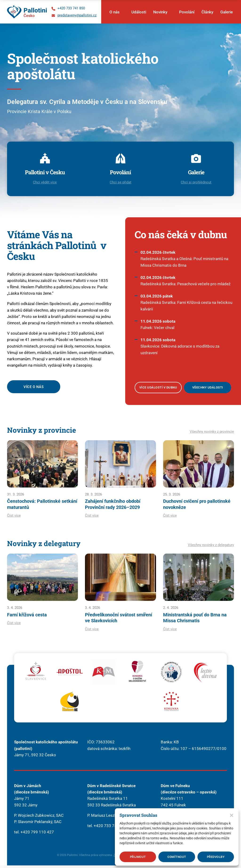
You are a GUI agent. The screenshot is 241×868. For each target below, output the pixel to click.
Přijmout (138, 857)
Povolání (187, 12)
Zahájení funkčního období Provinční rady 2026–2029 (113, 507)
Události (139, 12)
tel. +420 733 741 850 (107, 828)
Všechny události (208, 389)
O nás (114, 12)
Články (207, 12)
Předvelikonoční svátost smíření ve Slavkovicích (118, 620)
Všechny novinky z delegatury (211, 547)
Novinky (160, 12)
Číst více (14, 518)
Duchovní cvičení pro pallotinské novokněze (197, 507)
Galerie (227, 12)
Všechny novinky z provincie (212, 433)
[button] (232, 815)
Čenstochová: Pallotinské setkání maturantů (42, 507)
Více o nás (34, 388)
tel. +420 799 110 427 (34, 835)
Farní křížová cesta (27, 617)
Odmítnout (177, 857)
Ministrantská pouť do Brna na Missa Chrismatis (195, 620)
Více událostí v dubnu (158, 389)
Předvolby (216, 857)
